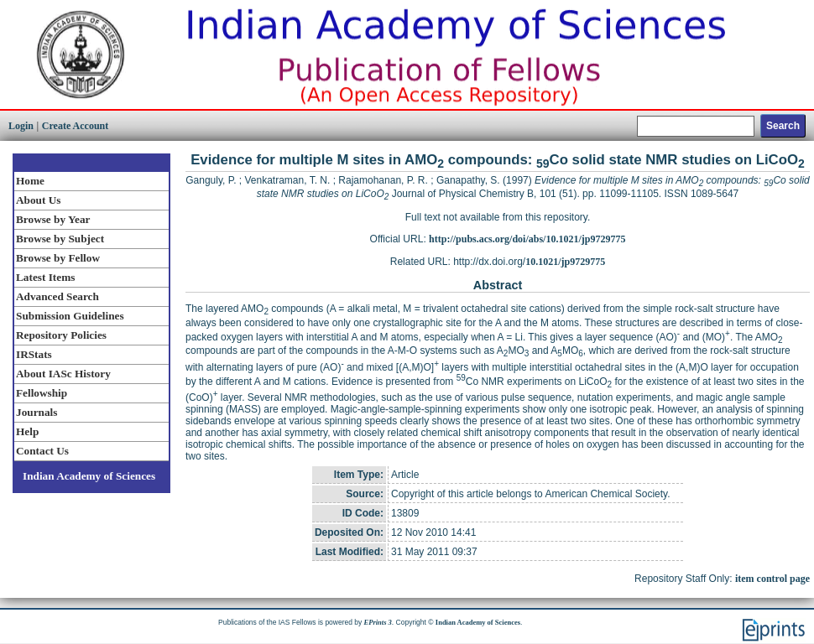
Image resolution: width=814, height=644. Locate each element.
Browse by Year (53, 219)
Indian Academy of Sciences (89, 476)
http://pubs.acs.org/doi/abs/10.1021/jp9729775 (527, 239)
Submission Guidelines (70, 316)
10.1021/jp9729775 (565, 262)
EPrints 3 (378, 622)
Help (27, 431)
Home (30, 181)
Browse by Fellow (58, 258)
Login (21, 126)
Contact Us (42, 451)
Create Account (75, 126)
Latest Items (45, 277)
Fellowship (42, 393)
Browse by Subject (60, 239)
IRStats (34, 354)
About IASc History (63, 374)
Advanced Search (57, 296)
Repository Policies (61, 335)
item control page (772, 579)
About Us (38, 200)
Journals (37, 412)
